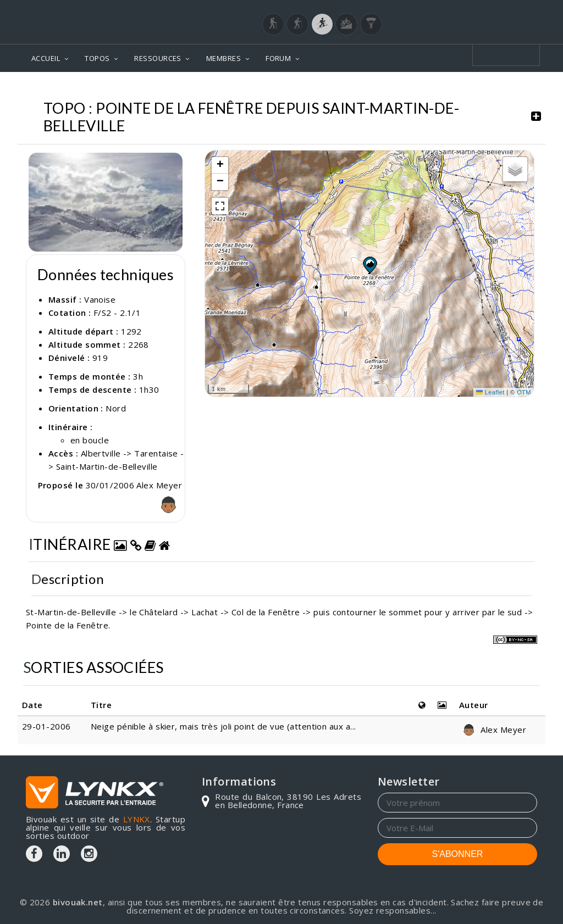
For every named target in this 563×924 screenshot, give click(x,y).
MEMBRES (223, 58)
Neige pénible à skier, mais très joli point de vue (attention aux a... (223, 726)
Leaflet (490, 392)
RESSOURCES (158, 58)
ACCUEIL (46, 58)
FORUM (278, 58)
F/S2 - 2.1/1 (117, 313)
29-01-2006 (46, 726)
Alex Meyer (493, 730)
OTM (524, 392)
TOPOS (97, 58)
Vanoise (100, 299)
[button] (369, 265)
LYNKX (137, 819)
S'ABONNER (458, 854)
